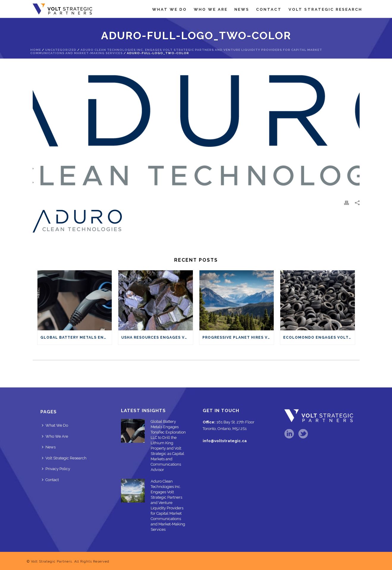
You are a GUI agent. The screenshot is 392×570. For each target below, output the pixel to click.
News (242, 9)
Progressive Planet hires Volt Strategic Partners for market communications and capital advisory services (238, 337)
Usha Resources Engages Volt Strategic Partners (157, 337)
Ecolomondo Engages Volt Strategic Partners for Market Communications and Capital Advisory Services (319, 337)
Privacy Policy (56, 469)
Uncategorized (61, 50)
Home (36, 50)
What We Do (170, 9)
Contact (269, 9)
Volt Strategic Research (325, 9)
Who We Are (211, 9)
